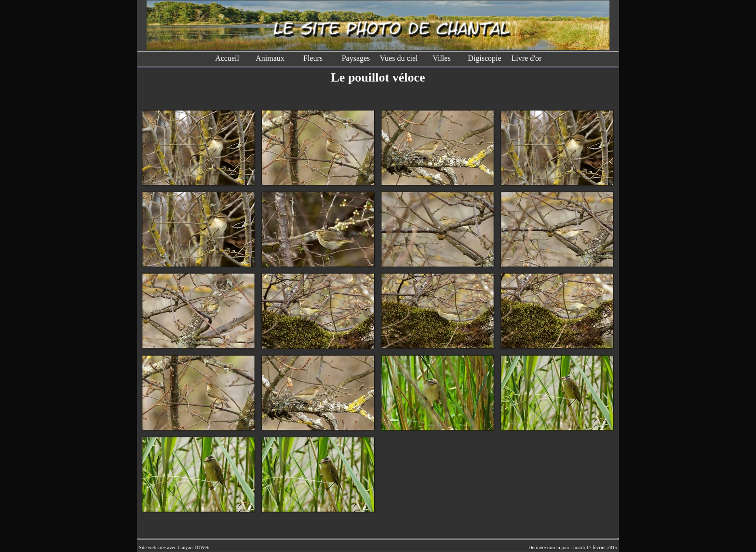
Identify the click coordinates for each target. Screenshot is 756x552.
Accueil (227, 58)
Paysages (356, 58)
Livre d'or (528, 58)
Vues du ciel (398, 58)
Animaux (270, 58)
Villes (441, 58)
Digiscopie (484, 58)
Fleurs (313, 58)
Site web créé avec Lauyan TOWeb (174, 547)
